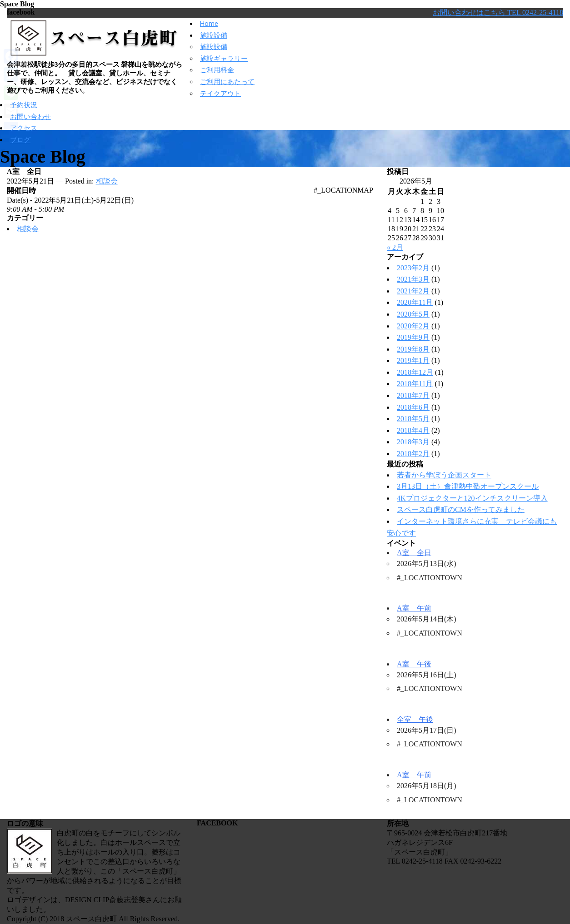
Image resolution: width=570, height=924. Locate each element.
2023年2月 (413, 268)
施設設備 (214, 35)
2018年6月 (413, 407)
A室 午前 (414, 608)
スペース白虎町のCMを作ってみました (461, 509)
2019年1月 (413, 360)
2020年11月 (415, 302)
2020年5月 (413, 314)
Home (209, 24)
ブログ (20, 140)
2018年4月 (413, 430)
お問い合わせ (30, 117)
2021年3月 (413, 279)
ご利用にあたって (227, 82)
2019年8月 (413, 349)
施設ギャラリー (224, 59)
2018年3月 (413, 442)
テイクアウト (220, 94)
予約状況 (24, 105)
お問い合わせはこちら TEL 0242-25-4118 (498, 12)
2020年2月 (413, 326)
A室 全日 (414, 553)
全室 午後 (415, 719)
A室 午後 (414, 664)
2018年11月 (415, 384)
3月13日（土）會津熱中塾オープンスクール (468, 486)
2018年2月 (413, 454)
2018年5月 (413, 419)
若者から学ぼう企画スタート (444, 475)
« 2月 (395, 247)
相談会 (107, 181)
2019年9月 (413, 337)
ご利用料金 (217, 70)
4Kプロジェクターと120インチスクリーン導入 (472, 498)
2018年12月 (415, 372)
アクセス (24, 128)
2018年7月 (413, 395)
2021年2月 (413, 291)
